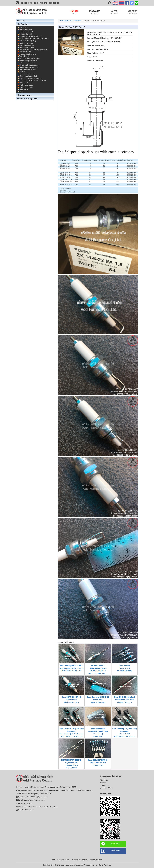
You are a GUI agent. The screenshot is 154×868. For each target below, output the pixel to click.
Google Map (107, 788)
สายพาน (22, 72)
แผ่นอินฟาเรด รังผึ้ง (27, 47)
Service (103, 783)
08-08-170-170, (41, 3)
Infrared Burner (26, 30)
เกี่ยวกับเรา (95, 12)
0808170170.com (80, 860)
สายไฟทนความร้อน (26, 85)
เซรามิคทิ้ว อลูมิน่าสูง (27, 45)
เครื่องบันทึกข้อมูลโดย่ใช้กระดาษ (31, 78)
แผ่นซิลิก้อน (24, 83)
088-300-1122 (54, 3)
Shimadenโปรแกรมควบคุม (29, 67)
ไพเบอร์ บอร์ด (24, 56)
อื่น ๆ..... (22, 92)
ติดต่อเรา (133, 12)
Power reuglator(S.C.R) (28, 61)
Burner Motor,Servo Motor (30, 36)
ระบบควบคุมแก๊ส (26, 95)
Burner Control (25, 34)
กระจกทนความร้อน (26, 87)
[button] (110, 3)
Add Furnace (115, 851)
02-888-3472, (27, 3)
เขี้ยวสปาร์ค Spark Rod (28, 76)
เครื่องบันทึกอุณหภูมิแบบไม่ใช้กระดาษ (33, 80)
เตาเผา (22, 20)
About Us (104, 780)
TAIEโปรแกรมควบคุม (27, 63)
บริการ (114, 12)
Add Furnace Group (60, 860)
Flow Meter (24, 89)
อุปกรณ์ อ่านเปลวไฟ (27, 32)
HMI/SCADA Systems (28, 99)
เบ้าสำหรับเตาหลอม (26, 43)
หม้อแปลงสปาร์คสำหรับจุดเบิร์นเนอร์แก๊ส (34, 39)
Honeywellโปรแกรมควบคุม (29, 65)
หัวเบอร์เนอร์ (24, 27)
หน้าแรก (75, 12)
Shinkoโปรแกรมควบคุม (28, 69)
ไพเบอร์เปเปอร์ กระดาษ (28, 54)
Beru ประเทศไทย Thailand (70, 21)
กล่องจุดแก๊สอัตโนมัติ (27, 74)
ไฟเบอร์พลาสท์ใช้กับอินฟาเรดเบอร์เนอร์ (33, 50)
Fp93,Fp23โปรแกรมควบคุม (29, 58)
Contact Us (105, 785)
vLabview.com (96, 860)
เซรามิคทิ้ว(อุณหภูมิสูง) (28, 41)
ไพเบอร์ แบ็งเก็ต (25, 52)
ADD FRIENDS (115, 844)
